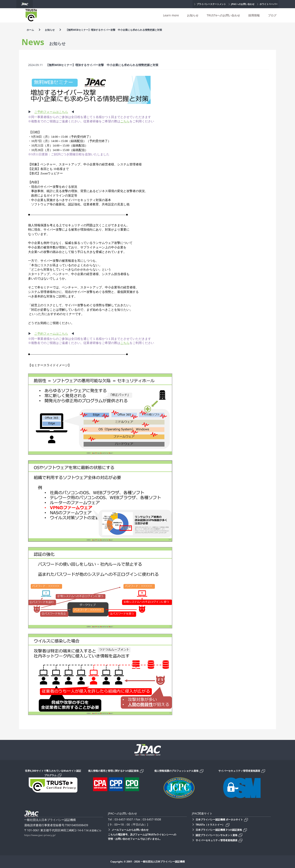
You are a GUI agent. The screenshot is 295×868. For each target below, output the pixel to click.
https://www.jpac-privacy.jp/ (40, 835)
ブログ (272, 15)
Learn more (171, 15)
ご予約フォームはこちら (51, 112)
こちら (125, 121)
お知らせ (193, 15)
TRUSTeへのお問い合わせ (223, 15)
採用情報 (254, 15)
